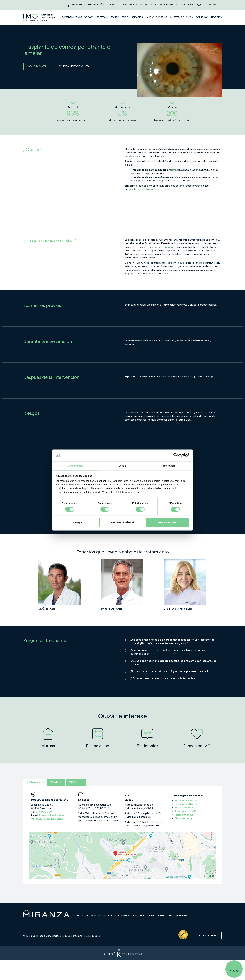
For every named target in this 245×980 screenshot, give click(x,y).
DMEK (175, 170)
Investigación (96, 5)
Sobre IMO (202, 17)
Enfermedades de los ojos (78, 17)
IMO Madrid (56, 782)
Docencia (113, 5)
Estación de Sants (186, 801)
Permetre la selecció (122, 522)
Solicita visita (208, 936)
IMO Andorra (76, 782)
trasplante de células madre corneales (150, 189)
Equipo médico (120, 17)
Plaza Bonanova (184, 815)
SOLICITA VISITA (37, 66)
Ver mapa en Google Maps (47, 819)
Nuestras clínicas (182, 17)
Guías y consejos (157, 17)
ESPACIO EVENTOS (169, 5)
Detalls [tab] (122, 466)
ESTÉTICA (102, 17)
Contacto (81, 916)
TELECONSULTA (129, 5)
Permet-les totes (167, 522)
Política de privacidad (123, 916)
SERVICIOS (137, 17)
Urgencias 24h (149, 5)
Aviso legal (98, 916)
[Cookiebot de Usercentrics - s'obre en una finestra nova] (176, 455)
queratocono (165, 247)
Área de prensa (178, 916)
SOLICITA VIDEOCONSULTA (74, 66)
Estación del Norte (186, 804)
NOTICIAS (216, 17)
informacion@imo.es (52, 815)
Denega (77, 522)
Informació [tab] (169, 466)
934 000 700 (44, 812)
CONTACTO (187, 5)
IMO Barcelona (35, 782)
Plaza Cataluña (184, 808)
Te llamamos (76, 5)
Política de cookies (153, 916)
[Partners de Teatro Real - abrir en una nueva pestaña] (122, 953)
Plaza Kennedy (184, 818)
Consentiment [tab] (76, 466)
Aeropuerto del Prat (187, 811)
